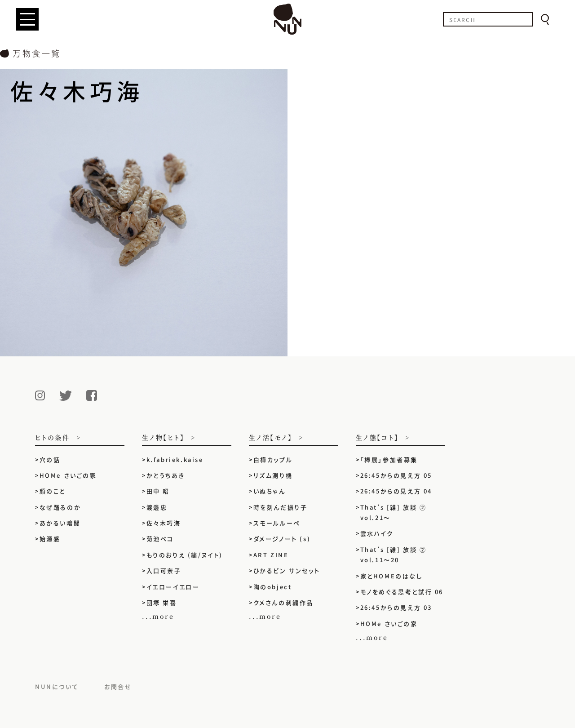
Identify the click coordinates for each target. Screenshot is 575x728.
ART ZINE (271, 555)
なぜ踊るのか (60, 507)
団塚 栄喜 (162, 602)
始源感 (50, 539)
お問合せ (118, 686)
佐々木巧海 (164, 523)
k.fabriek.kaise (175, 459)
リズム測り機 (273, 475)
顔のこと (53, 491)
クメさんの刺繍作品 (287, 602)
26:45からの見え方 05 (396, 475)
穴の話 (50, 459)
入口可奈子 (164, 570)
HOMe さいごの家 (68, 475)
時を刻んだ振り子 (281, 507)
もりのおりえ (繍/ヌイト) (185, 555)
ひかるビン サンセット (287, 570)
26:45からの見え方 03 (396, 607)
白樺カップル (273, 459)
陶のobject (273, 587)
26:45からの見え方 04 (396, 491)
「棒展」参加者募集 (389, 459)
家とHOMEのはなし (391, 576)
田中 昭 (158, 491)
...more (158, 616)
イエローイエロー (173, 587)
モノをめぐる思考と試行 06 (402, 592)
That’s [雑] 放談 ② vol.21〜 (394, 512)
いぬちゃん (270, 491)
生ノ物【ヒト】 (163, 438)
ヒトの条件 (53, 438)
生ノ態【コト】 (377, 438)
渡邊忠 (157, 507)
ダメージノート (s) (282, 539)
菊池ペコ (160, 539)
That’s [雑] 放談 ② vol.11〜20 (394, 555)
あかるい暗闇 (60, 523)
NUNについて (57, 686)
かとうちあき (166, 475)
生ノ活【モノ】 (271, 438)
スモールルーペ (277, 523)
